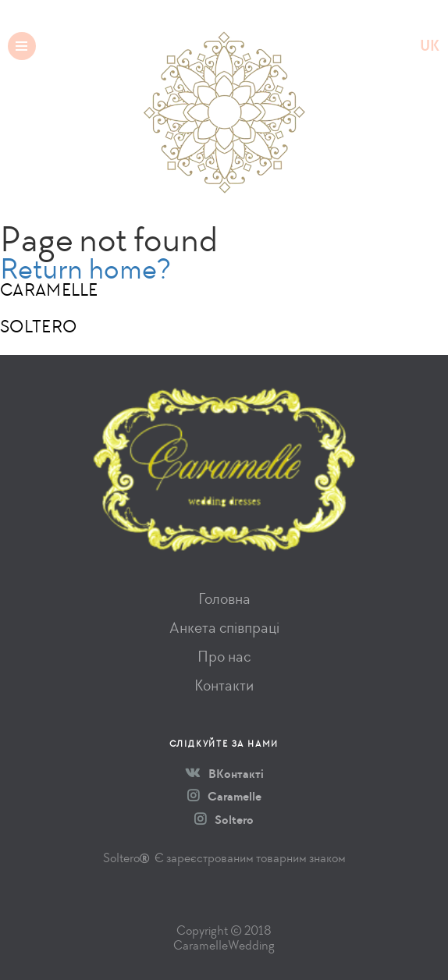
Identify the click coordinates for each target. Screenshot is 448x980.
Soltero (224, 820)
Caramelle (224, 797)
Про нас (224, 657)
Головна (224, 599)
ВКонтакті (224, 774)
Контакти (224, 685)
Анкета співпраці (224, 628)
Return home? (85, 269)
